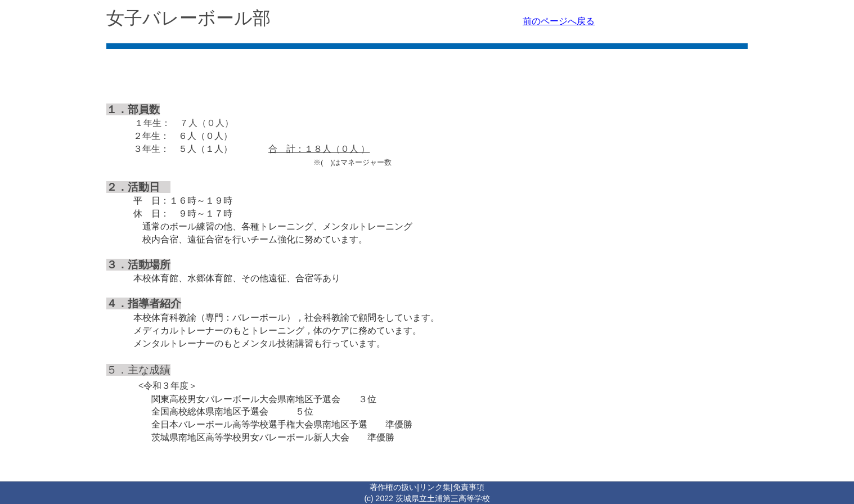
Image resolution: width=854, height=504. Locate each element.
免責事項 (469, 487)
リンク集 (435, 487)
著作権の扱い (393, 487)
